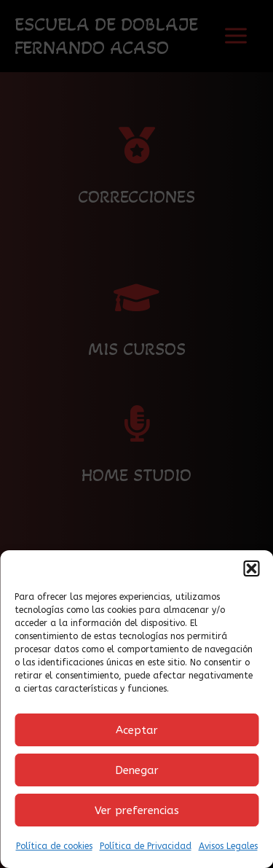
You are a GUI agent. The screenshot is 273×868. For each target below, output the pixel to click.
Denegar (137, 770)
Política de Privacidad (146, 846)
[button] (251, 568)
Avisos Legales (228, 846)
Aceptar (137, 730)
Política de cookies (54, 846)
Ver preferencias (137, 810)
